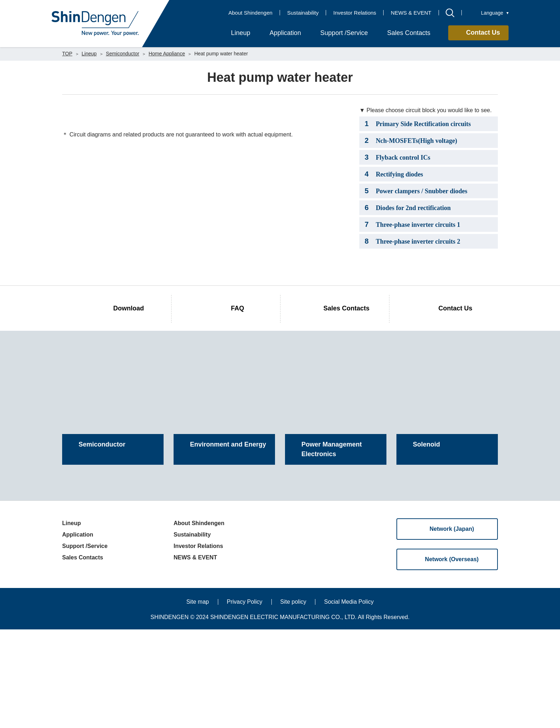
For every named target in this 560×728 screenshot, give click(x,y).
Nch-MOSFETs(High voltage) (411, 140)
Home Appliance (167, 54)
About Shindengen (250, 13)
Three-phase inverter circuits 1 (412, 224)
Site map (198, 700)
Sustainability (303, 13)
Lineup (89, 54)
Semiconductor (123, 54)
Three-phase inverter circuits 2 (412, 241)
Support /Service (85, 645)
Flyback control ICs (397, 157)
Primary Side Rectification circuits (418, 124)
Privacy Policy (245, 700)
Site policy (293, 700)
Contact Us (483, 33)
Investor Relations (355, 13)
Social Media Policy (349, 700)
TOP (67, 54)
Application (78, 633)
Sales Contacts (83, 656)
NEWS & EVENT (411, 13)
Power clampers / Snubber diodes (416, 191)
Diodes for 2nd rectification (408, 208)
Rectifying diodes (394, 174)
